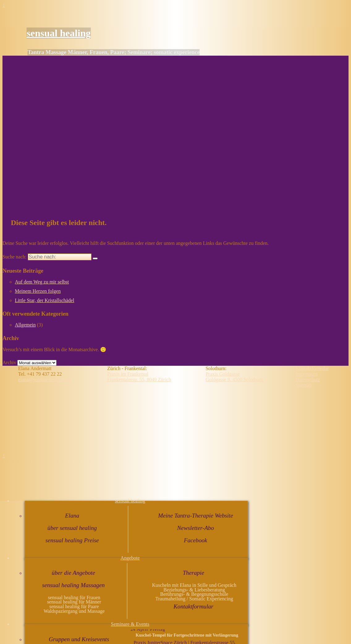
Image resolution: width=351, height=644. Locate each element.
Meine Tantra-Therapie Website (195, 516)
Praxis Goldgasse (223, 374)
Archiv (9, 363)
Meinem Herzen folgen (38, 291)
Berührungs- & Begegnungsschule (194, 594)
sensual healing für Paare (74, 606)
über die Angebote (73, 573)
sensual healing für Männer (74, 602)
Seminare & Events (130, 624)
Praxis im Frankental (128, 374)
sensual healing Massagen (73, 585)
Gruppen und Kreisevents (79, 639)
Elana (72, 516)
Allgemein (25, 325)
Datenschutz (308, 380)
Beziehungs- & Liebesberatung (194, 590)
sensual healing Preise (72, 540)
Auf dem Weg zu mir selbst (42, 282)
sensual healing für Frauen (74, 597)
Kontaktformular (194, 606)
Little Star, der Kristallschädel (44, 300)
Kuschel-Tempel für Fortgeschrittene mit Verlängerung (187, 635)
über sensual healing (72, 528)
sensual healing (59, 33)
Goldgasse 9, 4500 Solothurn (234, 380)
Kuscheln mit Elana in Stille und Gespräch (194, 585)
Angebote (130, 558)
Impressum (307, 374)
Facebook (196, 540)
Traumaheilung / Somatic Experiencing (194, 599)
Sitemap (304, 385)
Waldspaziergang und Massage (74, 611)
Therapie (193, 573)
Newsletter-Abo (195, 528)
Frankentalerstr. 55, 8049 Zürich (139, 380)
